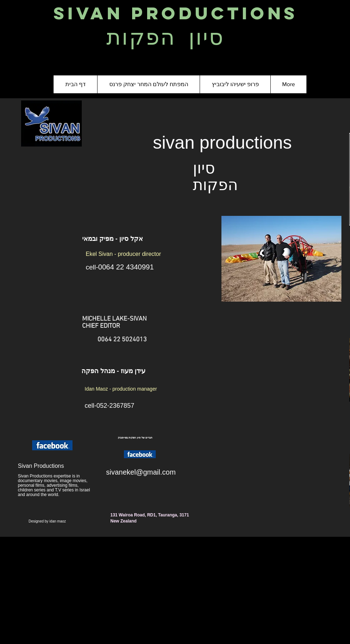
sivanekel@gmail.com (141, 472)
